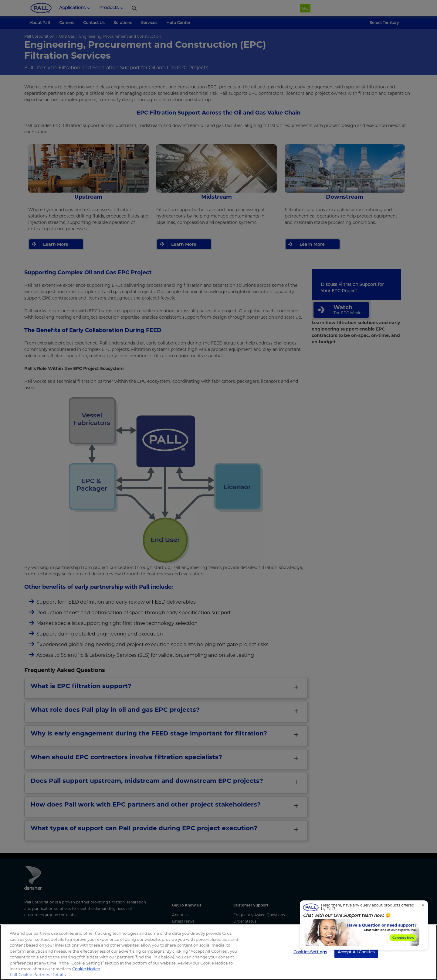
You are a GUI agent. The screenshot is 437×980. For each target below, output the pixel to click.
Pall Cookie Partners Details (38, 975)
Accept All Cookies (356, 951)
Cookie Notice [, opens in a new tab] (86, 969)
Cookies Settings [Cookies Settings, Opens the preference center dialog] (310, 951)
